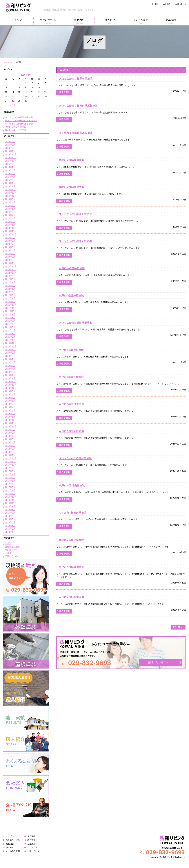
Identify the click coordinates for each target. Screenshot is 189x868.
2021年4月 (10, 330)
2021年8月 (10, 318)
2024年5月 (10, 212)
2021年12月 (11, 305)
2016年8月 (10, 510)
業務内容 (79, 21)
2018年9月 (10, 430)
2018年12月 (11, 420)
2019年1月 (10, 417)
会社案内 (167, 4)
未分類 (8, 543)
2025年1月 (10, 186)
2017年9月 (10, 468)
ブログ (12, 62)
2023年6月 (10, 247)
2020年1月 (10, 378)
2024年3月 (10, 218)
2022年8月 (10, 279)
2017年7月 (10, 474)
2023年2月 (10, 260)
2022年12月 (11, 266)
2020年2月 (10, 375)
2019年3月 (10, 410)
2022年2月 (10, 298)
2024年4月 (10, 215)
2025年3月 (10, 180)
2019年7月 (10, 398)
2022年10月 (11, 273)
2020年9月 (10, 353)
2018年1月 (10, 455)
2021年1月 (10, 340)
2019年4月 (10, 407)
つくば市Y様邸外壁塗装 (73, 513)
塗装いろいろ (11, 556)
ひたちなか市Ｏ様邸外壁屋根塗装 (78, 106)
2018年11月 (11, 423)
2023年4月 (10, 254)
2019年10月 (11, 388)
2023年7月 (10, 244)
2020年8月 (10, 356)
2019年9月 (10, 391)
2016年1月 (10, 532)
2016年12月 (11, 497)
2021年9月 (10, 314)
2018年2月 (10, 452)
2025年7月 (10, 167)
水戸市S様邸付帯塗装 (71, 404)
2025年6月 (10, 170)
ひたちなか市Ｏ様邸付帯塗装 (76, 78)
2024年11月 (11, 193)
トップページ (12, 836)
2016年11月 (11, 500)
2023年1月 (10, 263)
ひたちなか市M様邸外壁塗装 (75, 323)
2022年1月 (10, 302)
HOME (5, 62)
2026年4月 (10, 142)
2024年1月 (10, 225)
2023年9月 (10, 238)
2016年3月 (10, 526)
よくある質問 (140, 21)
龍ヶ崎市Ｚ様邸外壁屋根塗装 (76, 133)
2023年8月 (10, 241)
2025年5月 (10, 174)
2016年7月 (10, 513)
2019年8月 (10, 394)
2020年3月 (10, 372)
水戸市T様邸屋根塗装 (71, 350)
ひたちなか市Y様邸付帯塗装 (75, 458)
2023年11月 (11, 231)
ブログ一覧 (32, 847)
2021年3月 (10, 334)
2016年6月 (10, 516)
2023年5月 (10, 250)
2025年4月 (10, 177)
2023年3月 (10, 257)
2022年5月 (10, 289)
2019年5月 (10, 404)
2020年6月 (10, 362)
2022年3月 (10, 295)
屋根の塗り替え (13, 547)
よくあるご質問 (13, 851)
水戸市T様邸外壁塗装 (71, 377)
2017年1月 (10, 494)
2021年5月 (10, 327)
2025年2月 (10, 183)
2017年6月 (10, 478)
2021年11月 (11, 308)
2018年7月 (10, 436)
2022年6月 (10, 286)
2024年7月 (10, 206)
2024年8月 (10, 202)
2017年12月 (11, 458)
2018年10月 (11, 426)
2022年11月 (11, 270)
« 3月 (13, 105)
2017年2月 (10, 490)
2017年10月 (11, 465)
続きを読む (65, 92)
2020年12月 (11, 343)
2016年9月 (10, 506)
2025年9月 (10, 164)
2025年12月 (11, 154)
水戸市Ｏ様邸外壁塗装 (72, 268)
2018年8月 (10, 433)
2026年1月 (10, 151)
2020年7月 (10, 359)
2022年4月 (10, 292)
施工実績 (171, 21)
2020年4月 (10, 369)
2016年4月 (10, 522)
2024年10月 (11, 196)
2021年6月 (10, 324)
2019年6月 (10, 401)
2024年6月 (10, 209)
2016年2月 (10, 529)
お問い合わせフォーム (161, 662)
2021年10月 (11, 311)
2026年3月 (10, 145)
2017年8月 (10, 471)
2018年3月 (10, 449)
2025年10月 (11, 161)
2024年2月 (10, 222)
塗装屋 (8, 553)
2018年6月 (10, 439)
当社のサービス (49, 21)
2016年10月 (11, 503)
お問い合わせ (181, 4)
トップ (18, 21)
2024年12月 (11, 190)
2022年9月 (10, 276)
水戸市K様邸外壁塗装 (71, 567)
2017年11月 (11, 462)
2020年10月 (11, 350)
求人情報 (31, 840)
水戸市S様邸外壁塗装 (71, 431)
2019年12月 (11, 382)
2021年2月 (10, 337)
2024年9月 (10, 199)
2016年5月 (10, 519)
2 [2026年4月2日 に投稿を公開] (26, 83)
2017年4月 (10, 484)
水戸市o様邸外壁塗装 (71, 295)
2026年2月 (10, 148)
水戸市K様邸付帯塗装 (71, 597)
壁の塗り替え (11, 550)
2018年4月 (10, 446)
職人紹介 (110, 21)
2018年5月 (10, 442)
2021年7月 (10, 321)
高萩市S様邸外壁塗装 (71, 540)
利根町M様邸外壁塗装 (72, 160)
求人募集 (155, 4)
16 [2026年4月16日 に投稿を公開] (26, 92)
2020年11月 (11, 346)
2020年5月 (10, 366)
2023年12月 (11, 228)
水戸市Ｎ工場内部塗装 (72, 486)
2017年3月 (10, 487)
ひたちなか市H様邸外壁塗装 (75, 214)
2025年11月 (11, 158)
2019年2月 (10, 414)
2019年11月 (11, 385)
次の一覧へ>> (178, 627)
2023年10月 (11, 234)
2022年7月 (10, 282)
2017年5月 (10, 481)
